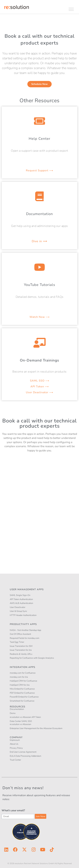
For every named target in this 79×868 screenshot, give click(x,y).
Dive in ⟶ (39, 241)
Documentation (39, 214)
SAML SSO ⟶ (40, 381)
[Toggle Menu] (71, 9)
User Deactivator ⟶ (39, 392)
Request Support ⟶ (39, 171)
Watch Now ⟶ (39, 317)
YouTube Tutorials (40, 285)
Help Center (39, 139)
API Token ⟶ (40, 387)
